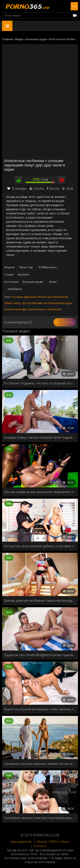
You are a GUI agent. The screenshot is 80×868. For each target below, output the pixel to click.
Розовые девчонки (24, 297)
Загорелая (54, 309)
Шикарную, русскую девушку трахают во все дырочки (40, 763)
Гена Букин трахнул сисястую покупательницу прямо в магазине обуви (40, 818)
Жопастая (44, 297)
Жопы (53, 282)
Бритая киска (37, 309)
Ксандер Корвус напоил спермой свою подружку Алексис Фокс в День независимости (40, 437)
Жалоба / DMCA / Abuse (53, 842)
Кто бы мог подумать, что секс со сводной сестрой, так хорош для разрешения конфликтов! (40, 383)
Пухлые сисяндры (16, 309)
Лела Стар (26, 267)
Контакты (40, 846)
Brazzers (24, 274)
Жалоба (54, 188)
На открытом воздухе (58, 303)
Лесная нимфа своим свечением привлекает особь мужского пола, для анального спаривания (40, 492)
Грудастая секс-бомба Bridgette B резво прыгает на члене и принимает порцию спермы (40, 655)
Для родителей (21, 842)
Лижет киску (13, 303)
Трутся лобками (32, 303)
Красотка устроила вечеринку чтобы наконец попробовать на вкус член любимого (40, 709)
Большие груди (33, 282)
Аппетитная (60, 297)
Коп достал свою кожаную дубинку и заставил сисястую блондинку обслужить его (40, 546)
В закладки (17, 188)
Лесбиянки (15, 289)
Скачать (39, 188)
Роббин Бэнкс (48, 267)
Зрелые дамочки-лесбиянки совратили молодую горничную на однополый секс (40, 600)
